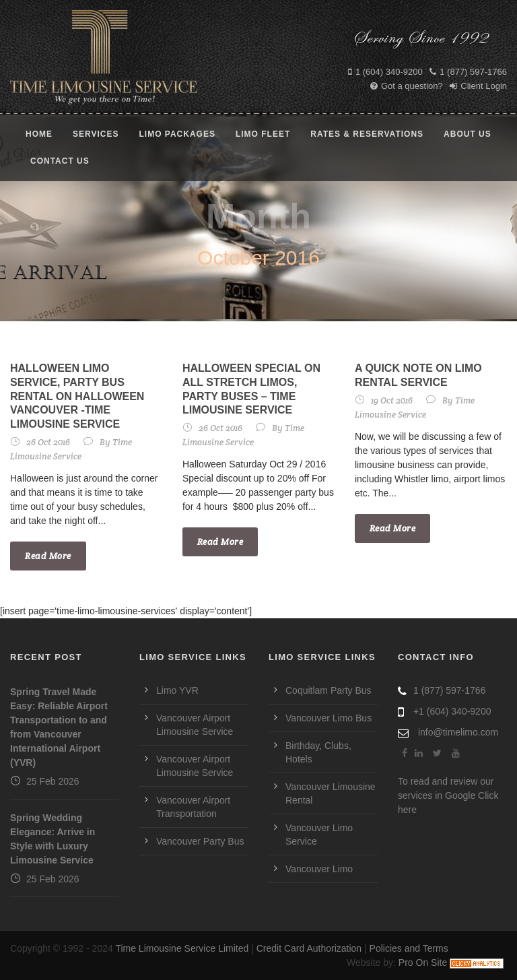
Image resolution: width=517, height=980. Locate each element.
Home (39, 134)
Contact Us (60, 161)
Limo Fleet (263, 134)
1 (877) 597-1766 (468, 72)
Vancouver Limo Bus (329, 718)
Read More (48, 556)
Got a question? (407, 86)
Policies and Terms (409, 948)
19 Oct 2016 (392, 400)
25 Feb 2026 (53, 781)
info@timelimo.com (458, 732)
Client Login (478, 86)
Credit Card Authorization (309, 948)
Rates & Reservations (367, 134)
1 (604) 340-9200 (385, 72)
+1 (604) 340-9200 (452, 711)
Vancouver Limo (319, 869)
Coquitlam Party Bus (329, 690)
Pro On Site (423, 962)
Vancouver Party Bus (200, 841)
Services (96, 134)
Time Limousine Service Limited (182, 948)
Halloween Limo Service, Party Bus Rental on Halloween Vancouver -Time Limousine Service (77, 396)
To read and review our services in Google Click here (448, 795)
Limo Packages (177, 134)
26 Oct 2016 (48, 442)
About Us (468, 134)
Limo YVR (177, 690)
